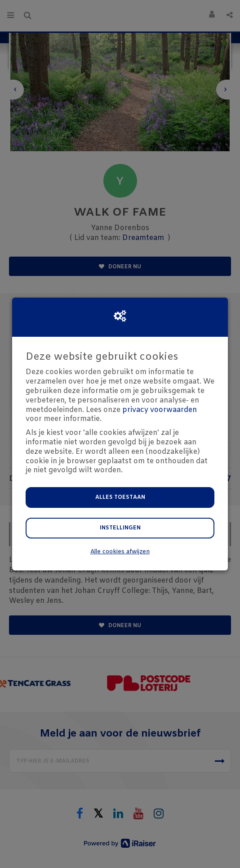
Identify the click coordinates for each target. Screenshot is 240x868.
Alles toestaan (120, 497)
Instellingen (120, 528)
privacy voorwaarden (160, 410)
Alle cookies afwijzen (120, 552)
